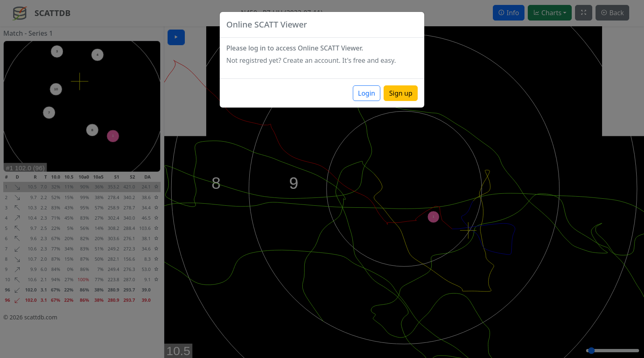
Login (367, 93)
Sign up (401, 93)
